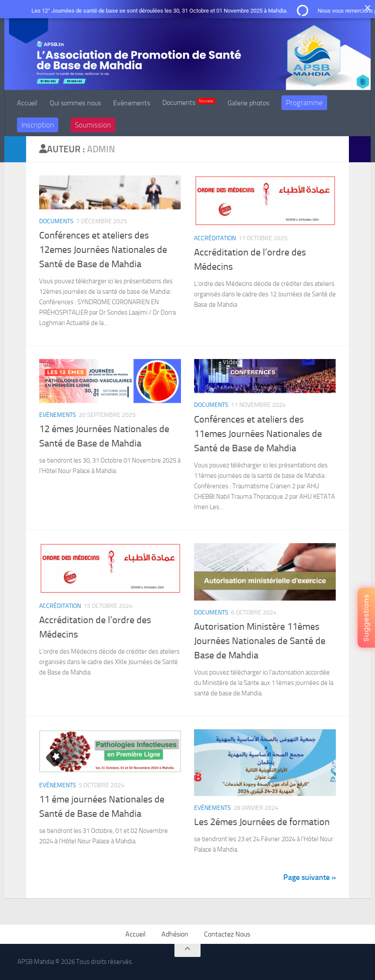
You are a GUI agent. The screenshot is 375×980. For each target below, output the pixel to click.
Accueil (27, 103)
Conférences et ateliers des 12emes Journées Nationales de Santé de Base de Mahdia (103, 250)
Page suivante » (310, 877)
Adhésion (175, 934)
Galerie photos (248, 103)
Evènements (132, 103)
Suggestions (366, 618)
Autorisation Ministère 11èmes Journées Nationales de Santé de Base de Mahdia (260, 641)
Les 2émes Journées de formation (262, 822)
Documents (189, 102)
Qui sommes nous (75, 103)
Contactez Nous (227, 934)
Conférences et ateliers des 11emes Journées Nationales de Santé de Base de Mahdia (258, 434)
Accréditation (215, 238)
